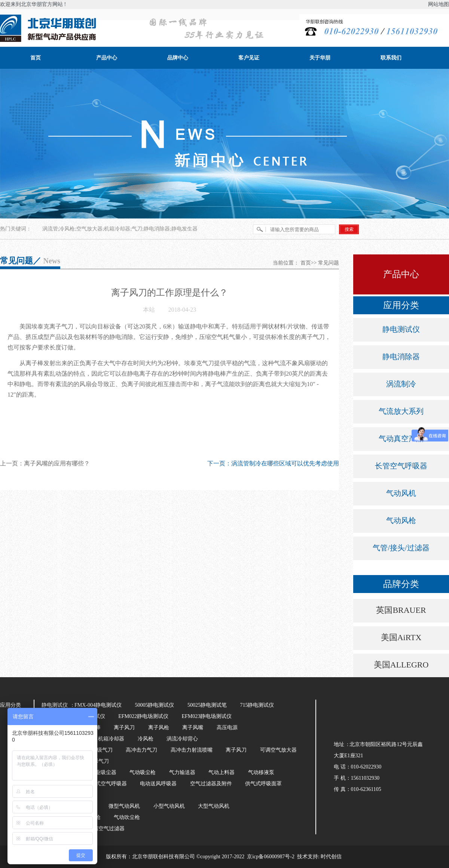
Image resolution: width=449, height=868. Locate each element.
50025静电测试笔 (207, 705)
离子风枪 (159, 728)
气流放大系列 (401, 411)
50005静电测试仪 (154, 705)
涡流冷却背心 (182, 739)
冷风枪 (146, 739)
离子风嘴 (193, 728)
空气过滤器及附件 (211, 784)
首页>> (309, 263)
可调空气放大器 (278, 750)
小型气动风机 (169, 806)
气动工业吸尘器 (98, 772)
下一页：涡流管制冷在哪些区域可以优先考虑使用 (273, 463)
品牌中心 (178, 58)
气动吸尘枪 (143, 772)
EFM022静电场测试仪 (143, 716)
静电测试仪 (401, 329)
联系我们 (391, 58)
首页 (36, 58)
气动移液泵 (261, 772)
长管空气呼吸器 (401, 466)
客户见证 (249, 58)
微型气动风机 (124, 806)
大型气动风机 (214, 806)
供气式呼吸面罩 (263, 784)
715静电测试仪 (257, 705)
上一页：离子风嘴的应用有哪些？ (45, 463)
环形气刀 (98, 761)
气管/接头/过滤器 (401, 548)
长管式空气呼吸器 (106, 784)
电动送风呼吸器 (158, 784)
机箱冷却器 (111, 739)
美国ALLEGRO (401, 665)
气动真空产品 (401, 438)
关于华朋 (320, 58)
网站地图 (439, 4)
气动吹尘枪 (127, 817)
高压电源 (227, 728)
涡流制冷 (401, 384)
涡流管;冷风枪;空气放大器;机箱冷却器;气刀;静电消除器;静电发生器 (120, 229)
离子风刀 (124, 728)
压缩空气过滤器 (106, 829)
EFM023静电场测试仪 (207, 716)
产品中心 (107, 58)
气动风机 (401, 493)
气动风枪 (401, 520)
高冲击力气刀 (141, 750)
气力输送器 (182, 772)
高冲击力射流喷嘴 (192, 750)
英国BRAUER (401, 610)
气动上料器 (222, 772)
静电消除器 (401, 357)
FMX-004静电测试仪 (98, 705)
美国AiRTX (401, 637)
